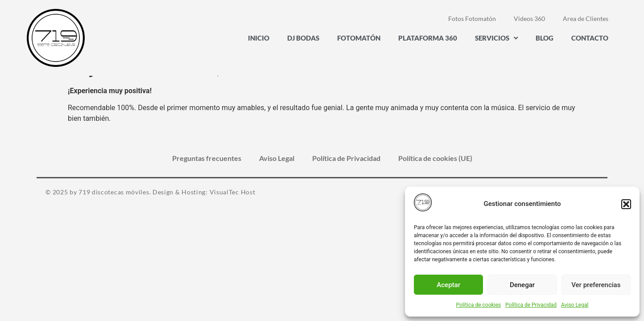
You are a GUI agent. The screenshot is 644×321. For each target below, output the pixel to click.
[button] (626, 204)
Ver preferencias (596, 285)
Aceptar (448, 285)
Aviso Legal (575, 305)
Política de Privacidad (531, 305)
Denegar (522, 285)
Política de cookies (479, 305)
